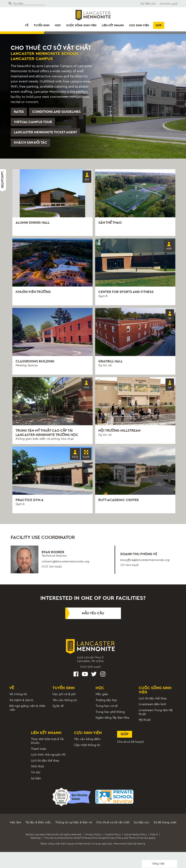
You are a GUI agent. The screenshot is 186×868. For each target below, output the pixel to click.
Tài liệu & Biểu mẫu (38, 825)
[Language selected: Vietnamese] (159, 864)
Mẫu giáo (102, 697)
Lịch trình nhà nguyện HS (48, 757)
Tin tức (36, 775)
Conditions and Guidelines (57, 112)
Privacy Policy (93, 837)
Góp (159, 25)
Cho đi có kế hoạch (131, 744)
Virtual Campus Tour (33, 122)
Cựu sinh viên (139, 25)
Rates (19, 112)
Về (27, 25)
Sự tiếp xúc (148, 4)
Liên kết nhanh (113, 25)
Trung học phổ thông (110, 714)
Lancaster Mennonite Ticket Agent (45, 133)
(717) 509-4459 (90, 669)
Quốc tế (58, 709)
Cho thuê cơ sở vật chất (113, 825)
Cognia (70, 846)
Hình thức (38, 769)
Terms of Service (138, 840)
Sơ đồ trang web (165, 825)
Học (58, 25)
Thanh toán (39, 751)
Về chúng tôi (18, 697)
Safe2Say (36, 840)
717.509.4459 (169, 4)
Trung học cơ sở (107, 709)
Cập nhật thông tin (87, 748)
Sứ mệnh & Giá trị (21, 703)
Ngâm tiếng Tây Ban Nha (112, 720)
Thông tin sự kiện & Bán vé (74, 825)
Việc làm (15, 825)
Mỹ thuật (145, 722)
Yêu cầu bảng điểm (87, 742)
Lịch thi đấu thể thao (153, 701)
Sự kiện (36, 781)
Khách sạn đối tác (31, 143)
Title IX (154, 837)
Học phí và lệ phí (64, 697)
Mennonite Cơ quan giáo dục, (96, 846)
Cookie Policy (113, 837)
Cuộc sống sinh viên (81, 25)
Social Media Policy (135, 837)
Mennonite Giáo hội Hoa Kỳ (129, 846)
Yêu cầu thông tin (65, 703)
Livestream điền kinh (153, 707)
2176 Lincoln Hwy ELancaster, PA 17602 (90, 662)
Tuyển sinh (42, 25)
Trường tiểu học (106, 703)
